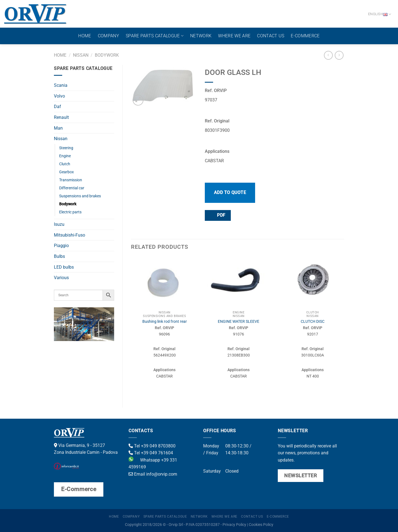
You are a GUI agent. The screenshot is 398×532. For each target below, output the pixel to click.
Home (85, 36)
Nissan (81, 55)
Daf (57, 107)
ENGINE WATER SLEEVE (239, 322)
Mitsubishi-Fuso (70, 235)
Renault (61, 117)
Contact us (271, 36)
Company (108, 36)
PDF (218, 215)
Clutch (65, 164)
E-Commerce (305, 36)
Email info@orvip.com (153, 474)
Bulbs (59, 256)
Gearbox (66, 172)
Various (61, 278)
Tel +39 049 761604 (151, 453)
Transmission (71, 180)
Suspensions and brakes (80, 196)
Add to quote (230, 192)
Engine (65, 156)
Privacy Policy (234, 525)
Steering (66, 148)
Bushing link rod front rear (165, 322)
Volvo (59, 96)
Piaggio (61, 246)
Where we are (234, 36)
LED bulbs (64, 267)
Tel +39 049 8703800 (152, 446)
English (380, 14)
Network (201, 36)
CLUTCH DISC (313, 322)
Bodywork (107, 55)
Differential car (72, 188)
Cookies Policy (261, 525)
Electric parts (70, 212)
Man (58, 128)
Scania (61, 85)
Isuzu (59, 224)
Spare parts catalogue (155, 36)
